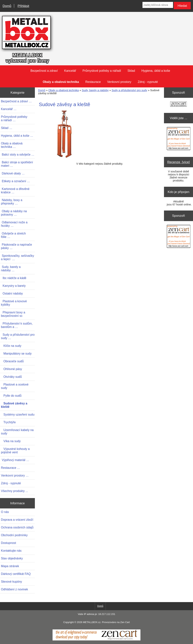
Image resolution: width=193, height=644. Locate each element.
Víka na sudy (11, 441)
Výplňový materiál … (15, 460)
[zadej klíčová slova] (158, 5)
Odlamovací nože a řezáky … (14, 224)
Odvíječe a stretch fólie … (13, 235)
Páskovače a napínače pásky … (16, 246)
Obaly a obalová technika (64, 90)
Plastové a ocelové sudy (15, 386)
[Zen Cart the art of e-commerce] (178, 105)
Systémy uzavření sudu (18, 415)
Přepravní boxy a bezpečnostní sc (13, 314)
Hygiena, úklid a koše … (17, 136)
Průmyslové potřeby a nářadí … (14, 118)
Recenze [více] (179, 162)
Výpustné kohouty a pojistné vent (15, 451)
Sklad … (7, 128)
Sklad (131, 71)
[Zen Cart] (96, 640)
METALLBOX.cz (92, 622)
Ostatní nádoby (12, 293)
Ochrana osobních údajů (17, 527)
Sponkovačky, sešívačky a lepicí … (18, 257)
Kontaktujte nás (11, 551)
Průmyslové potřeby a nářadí (102, 71)
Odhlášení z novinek (14, 589)
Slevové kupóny (11, 582)
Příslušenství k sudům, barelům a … (17, 325)
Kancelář (70, 71)
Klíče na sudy (11, 346)
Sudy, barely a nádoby (95, 90)
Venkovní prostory (119, 82)
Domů (7, 6)
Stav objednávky (12, 558)
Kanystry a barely (13, 286)
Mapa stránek (10, 566)
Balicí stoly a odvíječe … (18, 155)
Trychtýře (8, 422)
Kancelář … (9, 109)
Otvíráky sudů (11, 377)
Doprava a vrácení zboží (17, 520)
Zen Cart (125, 622)
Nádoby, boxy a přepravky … (12, 202)
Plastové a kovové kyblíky (14, 303)
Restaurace (93, 82)
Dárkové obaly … (13, 173)
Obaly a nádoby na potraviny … (14, 213)
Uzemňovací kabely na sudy (17, 432)
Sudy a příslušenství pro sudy (129, 90)
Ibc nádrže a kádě (14, 278)
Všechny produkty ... (14, 491)
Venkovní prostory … (15, 475)
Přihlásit (23, 6)
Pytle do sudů (11, 396)
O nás (5, 512)
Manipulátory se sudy (16, 354)
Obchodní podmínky (14, 535)
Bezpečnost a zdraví (44, 71)
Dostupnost (8, 543)
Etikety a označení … (15, 181)
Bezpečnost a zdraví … (16, 101)
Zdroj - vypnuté (148, 82)
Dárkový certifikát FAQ (16, 574)
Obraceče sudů (12, 361)
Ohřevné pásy (11, 369)
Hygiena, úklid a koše (156, 71)
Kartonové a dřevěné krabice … (15, 191)
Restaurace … (10, 468)
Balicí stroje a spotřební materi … (17, 164)
